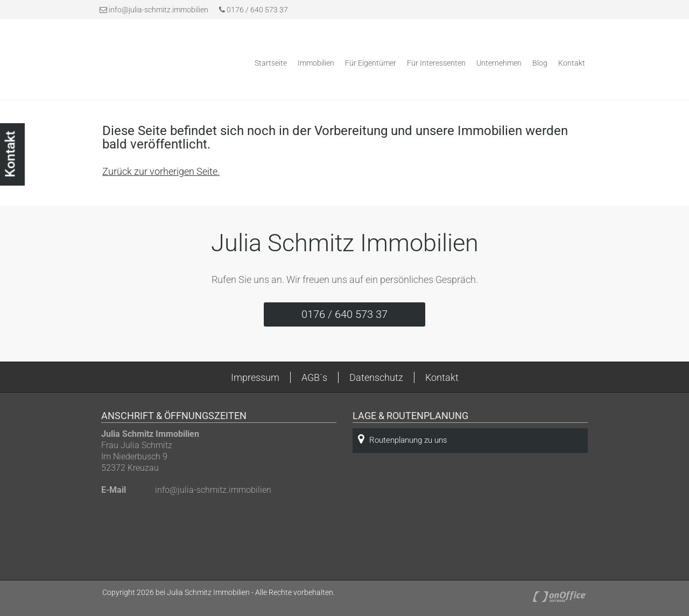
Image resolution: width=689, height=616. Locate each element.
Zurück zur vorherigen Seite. (161, 171)
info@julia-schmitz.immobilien (159, 10)
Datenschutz (376, 377)
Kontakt (572, 63)
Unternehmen (499, 63)
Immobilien (316, 63)
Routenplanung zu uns (403, 439)
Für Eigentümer (371, 63)
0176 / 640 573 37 (254, 10)
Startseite (271, 63)
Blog (540, 63)
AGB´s (314, 377)
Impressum (255, 377)
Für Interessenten (436, 63)
